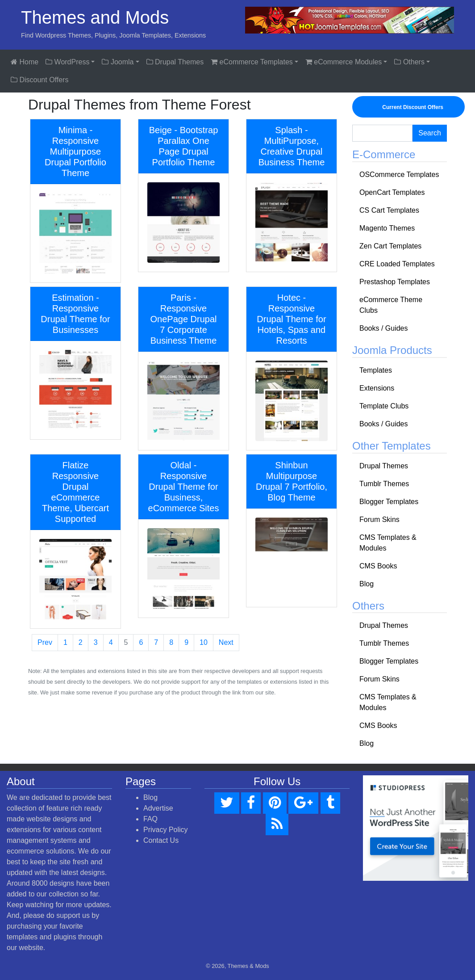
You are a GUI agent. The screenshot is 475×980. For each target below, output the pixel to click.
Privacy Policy (166, 830)
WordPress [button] (67, 62)
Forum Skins (379, 519)
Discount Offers (40, 80)
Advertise (158, 808)
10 (204, 642)
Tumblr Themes (384, 484)
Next (226, 642)
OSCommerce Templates (399, 175)
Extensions (377, 388)
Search (430, 133)
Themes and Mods (95, 17)
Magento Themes (387, 228)
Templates (376, 370)
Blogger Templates (389, 502)
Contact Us (161, 840)
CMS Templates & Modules (388, 543)
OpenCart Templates (392, 192)
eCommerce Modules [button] (344, 62)
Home (25, 62)
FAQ (150, 819)
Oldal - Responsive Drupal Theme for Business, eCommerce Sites (184, 487)
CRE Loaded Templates (397, 264)
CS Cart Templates (389, 210)
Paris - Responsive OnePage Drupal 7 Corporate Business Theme (184, 319)
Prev (45, 642)
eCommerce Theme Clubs (391, 305)
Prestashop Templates (395, 282)
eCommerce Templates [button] (252, 62)
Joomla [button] (118, 62)
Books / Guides (384, 328)
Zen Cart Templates (390, 246)
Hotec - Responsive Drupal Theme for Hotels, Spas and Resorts (291, 319)
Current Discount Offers (408, 107)
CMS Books (378, 566)
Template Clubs (384, 406)
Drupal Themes (175, 62)
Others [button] (409, 62)
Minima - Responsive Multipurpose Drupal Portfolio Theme (75, 151)
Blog (367, 584)
